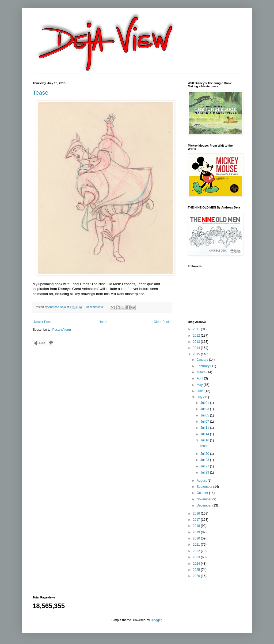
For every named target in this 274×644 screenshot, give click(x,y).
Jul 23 (205, 460)
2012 (197, 336)
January (203, 360)
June (201, 391)
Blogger (156, 620)
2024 (197, 564)
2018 (197, 526)
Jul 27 (205, 466)
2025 (197, 570)
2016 (197, 513)
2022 (197, 551)
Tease (41, 93)
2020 (197, 538)
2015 (197, 354)
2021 (197, 545)
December (205, 505)
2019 (197, 532)
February (203, 366)
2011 (197, 329)
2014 (197, 348)
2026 (197, 576)
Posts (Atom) (61, 330)
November (205, 499)
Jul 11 (205, 428)
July (200, 397)
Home (103, 322)
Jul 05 (205, 415)
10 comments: (95, 307)
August (202, 481)
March (202, 372)
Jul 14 (205, 434)
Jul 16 (205, 440)
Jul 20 (205, 454)
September (205, 487)
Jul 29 (205, 472)
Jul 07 (205, 422)
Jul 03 (205, 409)
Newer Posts (43, 322)
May (200, 385)
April (200, 378)
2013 (197, 342)
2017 (197, 520)
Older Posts (162, 322)
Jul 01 (205, 403)
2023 (197, 557)
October (203, 493)
